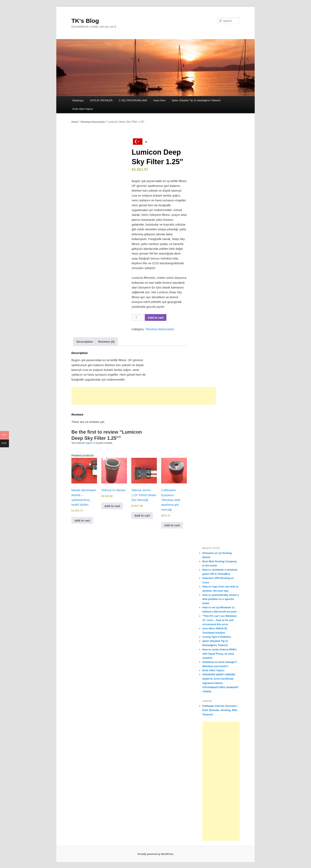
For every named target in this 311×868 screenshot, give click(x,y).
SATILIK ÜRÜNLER (101, 100)
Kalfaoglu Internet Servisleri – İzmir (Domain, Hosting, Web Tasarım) (221, 710)
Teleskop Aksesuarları (93, 122)
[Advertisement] (144, 396)
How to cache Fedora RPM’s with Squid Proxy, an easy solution (220, 654)
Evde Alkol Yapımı (83, 109)
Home (75, 122)
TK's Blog (85, 21)
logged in (90, 443)
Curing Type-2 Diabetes (217, 637)
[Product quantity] (138, 317)
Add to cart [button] (82, 520)
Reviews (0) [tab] (106, 342)
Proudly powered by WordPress (155, 854)
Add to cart (156, 318)
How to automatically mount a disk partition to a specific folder (221, 599)
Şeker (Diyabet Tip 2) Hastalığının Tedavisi (196, 100)
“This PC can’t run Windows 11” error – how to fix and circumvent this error (220, 620)
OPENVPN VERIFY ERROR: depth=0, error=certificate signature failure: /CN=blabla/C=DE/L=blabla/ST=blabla (220, 683)
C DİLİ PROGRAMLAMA (133, 100)
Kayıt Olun (160, 100)
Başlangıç (78, 100)
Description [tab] (85, 342)
